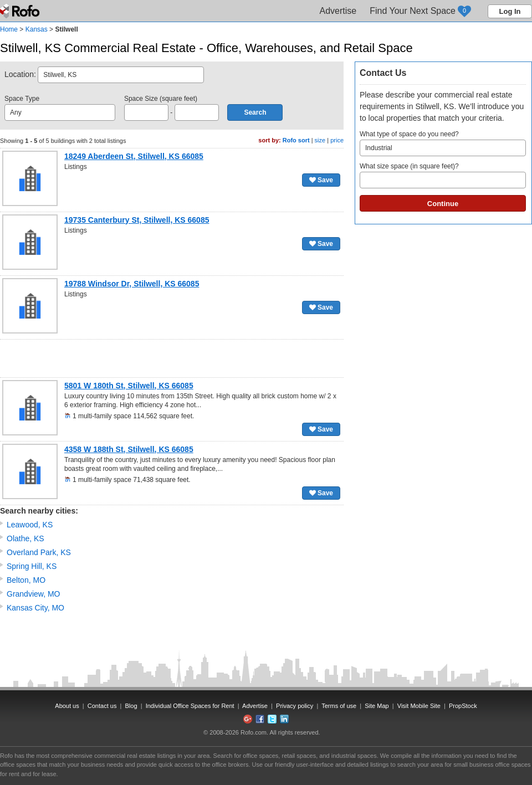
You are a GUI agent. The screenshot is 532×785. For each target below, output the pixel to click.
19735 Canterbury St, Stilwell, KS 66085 (137, 220)
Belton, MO (26, 580)
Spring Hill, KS (32, 566)
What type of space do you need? (443, 143)
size (320, 140)
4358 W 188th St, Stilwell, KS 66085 (129, 449)
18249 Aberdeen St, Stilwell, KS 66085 (134, 156)
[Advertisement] (172, 358)
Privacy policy (295, 706)
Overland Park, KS (39, 552)
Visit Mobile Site (419, 706)
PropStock (463, 706)
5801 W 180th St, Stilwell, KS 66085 (129, 386)
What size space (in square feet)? (443, 175)
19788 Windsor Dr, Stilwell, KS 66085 (132, 284)
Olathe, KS (25, 538)
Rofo (21, 11)
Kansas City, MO (35, 608)
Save (321, 180)
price (337, 140)
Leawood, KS (30, 525)
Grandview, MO (33, 594)
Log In (510, 11)
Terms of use (339, 706)
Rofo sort (296, 140)
